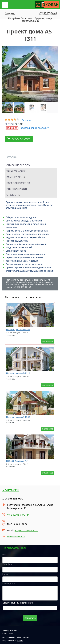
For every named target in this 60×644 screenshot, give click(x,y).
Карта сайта (8, 633)
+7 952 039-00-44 (48, 13)
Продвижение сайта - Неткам (16, 637)
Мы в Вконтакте (16, 537)
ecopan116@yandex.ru (26, 530)
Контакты (11, 490)
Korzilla (20, 640)
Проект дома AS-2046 (18, 329)
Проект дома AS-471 (17, 461)
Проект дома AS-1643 (18, 417)
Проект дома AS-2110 (18, 373)
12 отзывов (26, 120)
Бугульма (10, 13)
